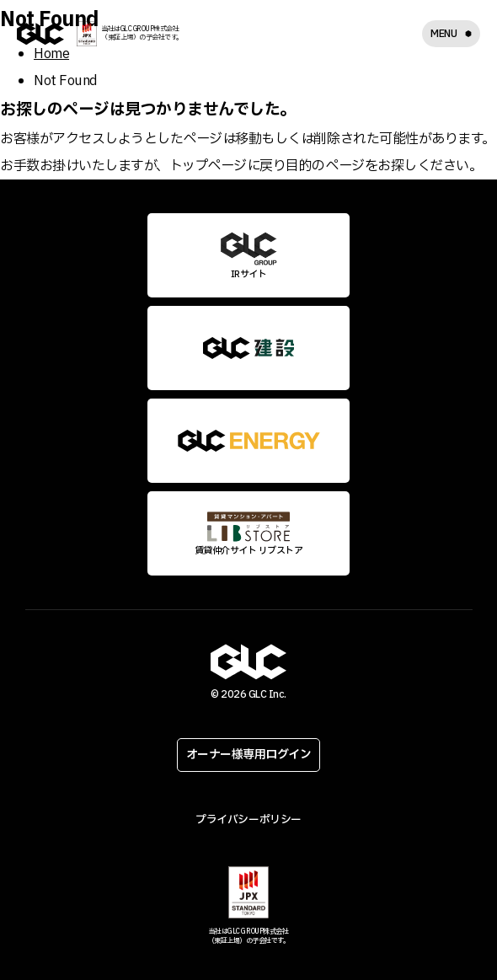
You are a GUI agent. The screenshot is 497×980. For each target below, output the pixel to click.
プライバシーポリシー (248, 820)
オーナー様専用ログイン (249, 755)
